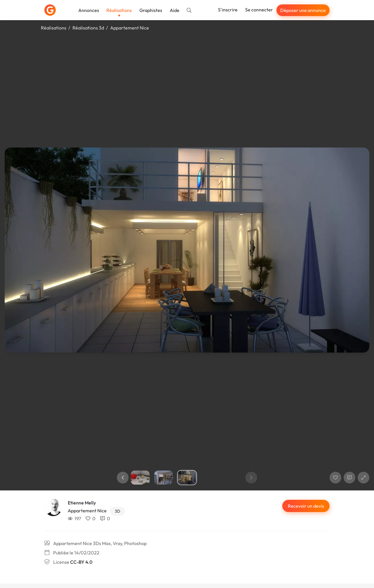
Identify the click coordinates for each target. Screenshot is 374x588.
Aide (175, 10)
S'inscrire (228, 10)
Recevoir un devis (306, 506)
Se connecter (259, 10)
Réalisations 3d (88, 28)
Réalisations (119, 10)
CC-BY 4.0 (81, 562)
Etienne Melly (82, 503)
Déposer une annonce (303, 10)
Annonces (89, 10)
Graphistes (151, 10)
